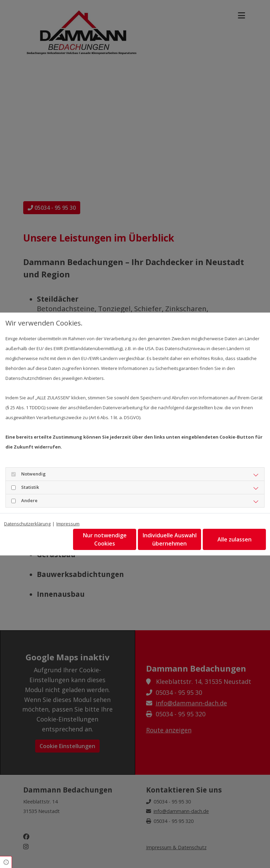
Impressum (68, 524)
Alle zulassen (235, 539)
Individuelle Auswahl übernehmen (170, 539)
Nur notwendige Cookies (105, 539)
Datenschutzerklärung (27, 524)
